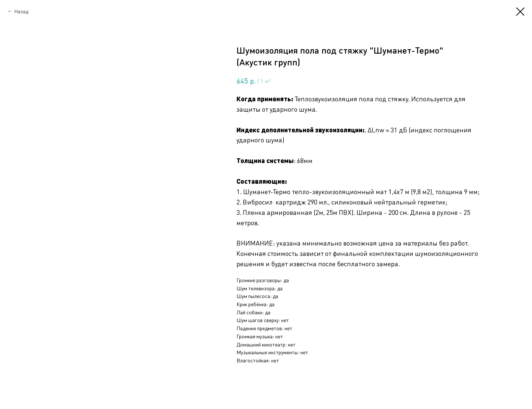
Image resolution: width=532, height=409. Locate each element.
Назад (21, 11)
